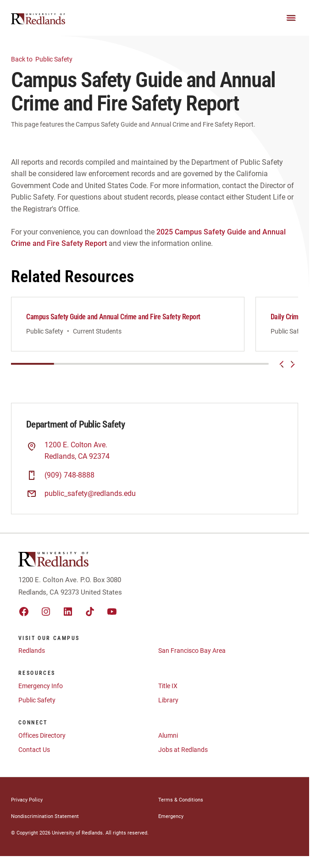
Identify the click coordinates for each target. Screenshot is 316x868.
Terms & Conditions (181, 800)
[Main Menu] (291, 18)
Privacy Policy (27, 800)
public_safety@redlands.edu (90, 493)
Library (168, 700)
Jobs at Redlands (183, 750)
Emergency (171, 816)
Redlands (32, 651)
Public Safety (47, 58)
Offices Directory (42, 735)
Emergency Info (41, 686)
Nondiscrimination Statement (45, 816)
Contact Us (34, 750)
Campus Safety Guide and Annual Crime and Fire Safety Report (113, 317)
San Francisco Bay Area (192, 651)
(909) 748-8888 (69, 475)
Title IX (168, 686)
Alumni (168, 735)
